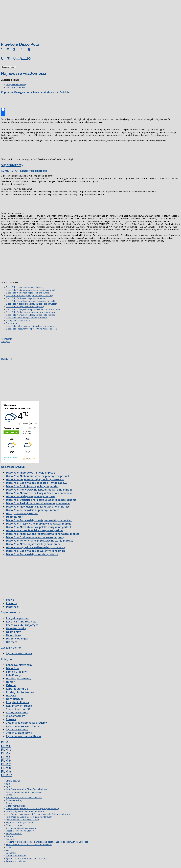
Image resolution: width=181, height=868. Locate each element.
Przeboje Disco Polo (20, 44)
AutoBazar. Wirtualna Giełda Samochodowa (26, 789)
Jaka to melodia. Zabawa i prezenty (22, 820)
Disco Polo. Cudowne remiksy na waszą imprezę (35, 537)
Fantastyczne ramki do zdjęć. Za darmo (24, 797)
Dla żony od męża (17, 639)
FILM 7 (6, 764)
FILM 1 (6, 742)
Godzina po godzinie (10, 457)
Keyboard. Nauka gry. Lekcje (19, 822)
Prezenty (11, 603)
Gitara (9, 803)
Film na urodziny (16, 672)
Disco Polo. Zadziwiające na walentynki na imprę (36, 551)
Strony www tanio (17, 712)
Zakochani (11, 853)
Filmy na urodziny (14, 800)
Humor (10, 682)
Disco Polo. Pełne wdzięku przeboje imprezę (27, 318)
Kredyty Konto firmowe (20, 692)
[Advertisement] (20, 20)
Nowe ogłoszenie (14, 825)
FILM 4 (6, 753)
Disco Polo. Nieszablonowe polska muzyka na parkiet (39, 527)
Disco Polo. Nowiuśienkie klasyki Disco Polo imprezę (31, 315)
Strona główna (13, 781)
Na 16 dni (7, 460)
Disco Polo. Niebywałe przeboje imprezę (25, 307)
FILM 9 (6, 771)
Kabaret (11, 685)
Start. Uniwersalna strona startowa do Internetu (29, 845)
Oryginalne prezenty (16, 85)
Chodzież (10, 795)
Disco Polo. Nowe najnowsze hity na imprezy (33, 544)
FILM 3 (6, 750)
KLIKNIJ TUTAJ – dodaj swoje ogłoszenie (24, 171)
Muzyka (11, 695)
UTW (8, 847)
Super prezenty (12, 165)
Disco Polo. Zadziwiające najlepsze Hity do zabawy (29, 296)
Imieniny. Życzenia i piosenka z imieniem (25, 811)
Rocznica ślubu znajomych (22, 625)
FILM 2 (6, 746)
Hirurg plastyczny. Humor (18, 320)
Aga (8, 784)
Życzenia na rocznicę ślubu (22, 726)
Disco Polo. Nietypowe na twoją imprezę (25, 287)
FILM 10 (7, 775)
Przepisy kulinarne (17, 702)
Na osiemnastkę (16, 628)
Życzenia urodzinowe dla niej (24, 736)
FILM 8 (6, 768)
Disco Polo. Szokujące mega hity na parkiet (26, 298)
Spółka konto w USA (18, 709)
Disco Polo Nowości (15, 87)
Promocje (10, 839)
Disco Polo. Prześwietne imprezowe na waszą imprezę (31, 329)
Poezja (10, 600)
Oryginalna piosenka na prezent (21, 828)
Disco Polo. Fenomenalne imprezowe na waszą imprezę (40, 541)
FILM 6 (6, 761)
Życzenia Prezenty (17, 729)
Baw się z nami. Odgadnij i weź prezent (24, 792)
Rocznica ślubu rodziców (21, 622)
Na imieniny (13, 632)
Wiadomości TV (15, 716)
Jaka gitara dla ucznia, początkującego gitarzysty (29, 817)
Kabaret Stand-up (17, 689)
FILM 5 (6, 757)
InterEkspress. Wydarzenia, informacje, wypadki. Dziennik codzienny (38, 814)
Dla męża (12, 642)
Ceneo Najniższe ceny (19, 665)
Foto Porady (13, 675)
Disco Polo (12, 607)
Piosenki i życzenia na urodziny (21, 831)
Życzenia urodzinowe (19, 653)
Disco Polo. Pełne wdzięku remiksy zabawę (32, 554)
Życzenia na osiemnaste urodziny (26, 723)
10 (28, 58)
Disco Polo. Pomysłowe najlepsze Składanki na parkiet (31, 301)
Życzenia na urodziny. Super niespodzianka (26, 858)
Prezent (10, 836)
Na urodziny (14, 635)
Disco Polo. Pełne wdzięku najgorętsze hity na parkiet (31, 326)
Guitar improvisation (16, 806)
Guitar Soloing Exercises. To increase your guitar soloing (33, 809)
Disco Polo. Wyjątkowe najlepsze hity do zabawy (35, 547)
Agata (9, 786)
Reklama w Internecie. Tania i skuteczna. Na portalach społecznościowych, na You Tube (47, 842)
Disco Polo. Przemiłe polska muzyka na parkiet (35, 530)
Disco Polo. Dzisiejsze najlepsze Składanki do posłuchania (33, 309)
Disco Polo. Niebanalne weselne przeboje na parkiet (31, 290)
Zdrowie (11, 719)
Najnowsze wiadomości (24, 73)
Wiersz (9, 850)
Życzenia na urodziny (16, 856)
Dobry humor (12, 323)
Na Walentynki (15, 699)
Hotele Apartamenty (19, 678)
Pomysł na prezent (17, 618)
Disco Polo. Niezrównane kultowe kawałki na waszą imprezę (43, 534)
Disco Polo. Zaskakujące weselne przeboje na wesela (31, 312)
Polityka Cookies (14, 834)
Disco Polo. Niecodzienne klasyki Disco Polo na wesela (31, 304)
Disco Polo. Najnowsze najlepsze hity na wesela (28, 293)
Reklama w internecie (19, 706)
